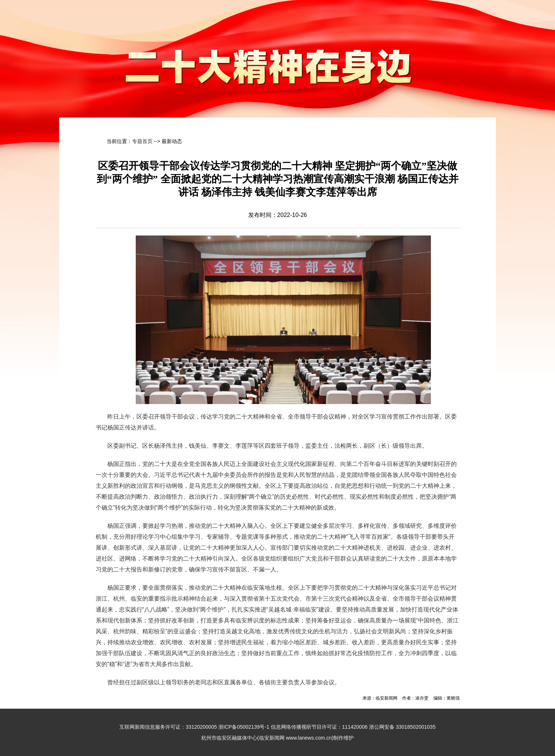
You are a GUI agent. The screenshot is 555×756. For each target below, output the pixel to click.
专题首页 (142, 141)
